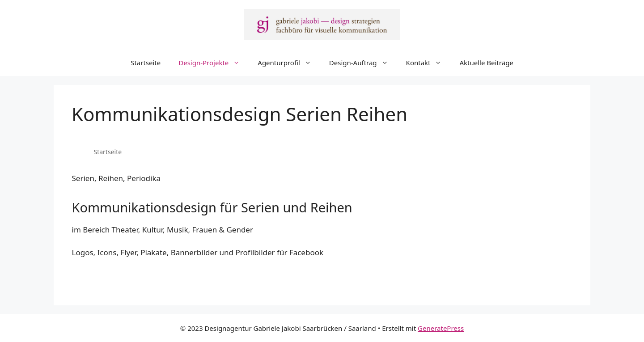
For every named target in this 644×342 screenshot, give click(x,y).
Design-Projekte (214, 63)
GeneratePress (441, 328)
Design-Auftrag (363, 63)
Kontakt (428, 63)
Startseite (146, 63)
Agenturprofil (289, 63)
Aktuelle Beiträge (486, 63)
